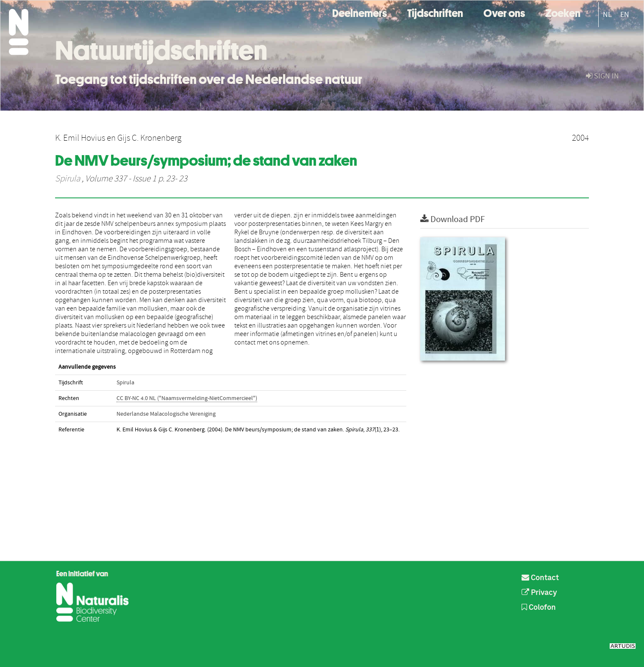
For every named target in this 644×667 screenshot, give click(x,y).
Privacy (539, 593)
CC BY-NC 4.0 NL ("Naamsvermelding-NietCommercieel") (187, 398)
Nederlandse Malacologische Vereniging (166, 414)
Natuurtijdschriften (161, 50)
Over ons (504, 12)
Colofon (539, 608)
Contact (540, 578)
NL (607, 15)
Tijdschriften (435, 12)
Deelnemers (359, 12)
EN (625, 15)
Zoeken (563, 12)
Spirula (68, 179)
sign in (602, 76)
